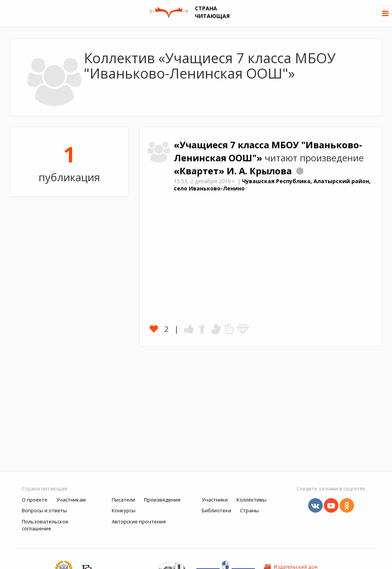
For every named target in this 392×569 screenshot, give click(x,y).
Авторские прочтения (139, 521)
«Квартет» (200, 171)
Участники (215, 500)
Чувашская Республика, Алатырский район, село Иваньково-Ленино (272, 185)
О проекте (35, 500)
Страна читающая (44, 489)
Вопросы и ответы (44, 510)
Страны (249, 510)
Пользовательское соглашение (45, 525)
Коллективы (252, 500)
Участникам (71, 500)
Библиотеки (216, 510)
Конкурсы (124, 510)
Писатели (123, 500)
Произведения (162, 500)
